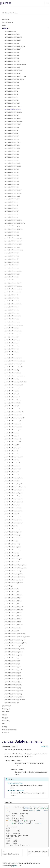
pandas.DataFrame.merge (12, 544)
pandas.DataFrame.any (12, 262)
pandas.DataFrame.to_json (13, 673)
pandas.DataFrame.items (13, 109)
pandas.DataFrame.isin (12, 139)
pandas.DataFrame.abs (12, 256)
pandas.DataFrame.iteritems (13, 112)
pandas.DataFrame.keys (12, 115)
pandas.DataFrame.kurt (12, 301)
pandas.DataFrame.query (12, 148)
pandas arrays (7, 706)
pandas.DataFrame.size (12, 58)
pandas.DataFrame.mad (12, 307)
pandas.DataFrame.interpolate (14, 457)
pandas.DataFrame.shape (12, 61)
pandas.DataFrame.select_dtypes (15, 46)
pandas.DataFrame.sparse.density (15, 634)
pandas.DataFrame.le (11, 208)
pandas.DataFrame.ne (11, 214)
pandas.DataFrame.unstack (13, 508)
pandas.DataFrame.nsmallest (13, 499)
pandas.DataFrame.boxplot (13, 628)
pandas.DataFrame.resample (13, 571)
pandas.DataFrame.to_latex (13, 682)
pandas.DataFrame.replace (13, 475)
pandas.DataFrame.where (12, 142)
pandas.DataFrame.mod (12, 169)
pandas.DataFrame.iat (11, 94)
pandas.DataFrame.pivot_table (14, 484)
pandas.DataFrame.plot (12, 592)
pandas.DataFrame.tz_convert (14, 580)
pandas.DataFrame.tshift (12, 562)
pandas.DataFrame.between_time (15, 376)
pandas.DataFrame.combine (13, 220)
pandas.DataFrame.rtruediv (13, 190)
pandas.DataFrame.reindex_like (14, 412)
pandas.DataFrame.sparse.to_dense (16, 643)
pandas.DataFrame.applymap (13, 229)
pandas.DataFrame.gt (11, 205)
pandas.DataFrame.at (11, 91)
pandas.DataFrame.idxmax (13, 400)
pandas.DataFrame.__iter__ (13, 106)
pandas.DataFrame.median (13, 316)
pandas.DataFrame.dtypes (13, 40)
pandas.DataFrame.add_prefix (14, 364)
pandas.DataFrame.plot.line (13, 619)
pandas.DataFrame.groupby (13, 244)
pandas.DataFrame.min (12, 319)
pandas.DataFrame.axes (12, 52)
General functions (8, 22)
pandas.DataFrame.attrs (12, 589)
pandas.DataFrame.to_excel (13, 670)
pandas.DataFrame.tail (11, 130)
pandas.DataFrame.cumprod (13, 286)
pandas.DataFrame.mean (12, 313)
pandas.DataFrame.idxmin (12, 403)
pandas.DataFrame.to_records (14, 691)
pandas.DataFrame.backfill (13, 442)
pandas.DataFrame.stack (12, 505)
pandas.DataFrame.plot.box (13, 604)
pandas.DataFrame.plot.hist (13, 613)
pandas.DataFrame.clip (12, 265)
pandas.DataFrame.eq (11, 217)
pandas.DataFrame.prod (12, 328)
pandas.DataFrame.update (13, 547)
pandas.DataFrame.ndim (12, 55)
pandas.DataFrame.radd (12, 178)
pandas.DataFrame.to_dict (13, 667)
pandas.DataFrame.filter (12, 391)
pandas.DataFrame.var (11, 355)
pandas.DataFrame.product (13, 331)
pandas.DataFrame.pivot (12, 481)
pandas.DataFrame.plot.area (13, 595)
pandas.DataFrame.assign (12, 535)
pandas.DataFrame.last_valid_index (15, 568)
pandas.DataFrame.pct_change (14, 325)
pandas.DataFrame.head (12, 88)
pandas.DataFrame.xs (11, 133)
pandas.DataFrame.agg (12, 235)
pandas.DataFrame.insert (12, 103)
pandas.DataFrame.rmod (12, 196)
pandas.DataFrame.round (12, 340)
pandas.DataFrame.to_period (13, 574)
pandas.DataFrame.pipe (12, 232)
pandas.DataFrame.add (12, 151)
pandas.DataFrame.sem (12, 343)
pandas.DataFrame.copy (12, 82)
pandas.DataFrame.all (11, 259)
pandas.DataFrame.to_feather (14, 679)
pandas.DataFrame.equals (13, 388)
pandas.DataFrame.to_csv (12, 658)
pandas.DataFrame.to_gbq (13, 688)
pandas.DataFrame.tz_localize (14, 583)
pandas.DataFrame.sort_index (14, 493)
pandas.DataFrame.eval (12, 298)
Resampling (6, 721)
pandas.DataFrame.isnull (12, 463)
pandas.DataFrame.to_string (13, 694)
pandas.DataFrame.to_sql (12, 664)
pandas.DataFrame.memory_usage (15, 64)
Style (4, 724)
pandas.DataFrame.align (12, 370)
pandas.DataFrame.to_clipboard (14, 697)
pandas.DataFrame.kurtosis (13, 304)
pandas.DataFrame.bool (12, 85)
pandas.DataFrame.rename (13, 415)
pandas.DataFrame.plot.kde (13, 616)
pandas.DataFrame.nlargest (13, 496)
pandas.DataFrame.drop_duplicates (15, 382)
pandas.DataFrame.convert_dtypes (15, 76)
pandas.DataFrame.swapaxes (14, 511)
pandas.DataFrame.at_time (13, 373)
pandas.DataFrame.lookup (13, 124)
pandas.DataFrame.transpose (14, 529)
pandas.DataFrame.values (12, 49)
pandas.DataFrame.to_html (13, 676)
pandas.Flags (9, 586)
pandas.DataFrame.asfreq (12, 550)
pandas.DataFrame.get (11, 136)
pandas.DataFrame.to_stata (13, 685)
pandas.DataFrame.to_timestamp (15, 577)
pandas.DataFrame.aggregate (14, 238)
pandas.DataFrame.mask (12, 145)
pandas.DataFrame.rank (12, 337)
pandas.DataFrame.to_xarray (13, 523)
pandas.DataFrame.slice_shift (14, 559)
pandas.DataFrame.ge (11, 211)
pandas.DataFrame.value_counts (15, 361)
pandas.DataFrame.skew (12, 346)
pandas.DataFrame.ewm (12, 253)
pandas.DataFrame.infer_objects (14, 79)
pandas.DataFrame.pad (12, 472)
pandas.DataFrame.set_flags (13, 70)
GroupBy (5, 718)
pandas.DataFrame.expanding (14, 250)
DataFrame (6, 28)
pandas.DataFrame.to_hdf (12, 661)
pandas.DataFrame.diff (11, 295)
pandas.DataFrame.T (11, 526)
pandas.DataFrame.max (12, 310)
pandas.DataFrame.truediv (13, 163)
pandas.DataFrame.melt (12, 514)
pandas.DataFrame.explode (13, 517)
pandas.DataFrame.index (12, 34)
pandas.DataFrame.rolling (12, 247)
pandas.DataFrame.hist (12, 631)
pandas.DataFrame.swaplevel (14, 502)
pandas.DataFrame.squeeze (13, 520)
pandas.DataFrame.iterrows (13, 118)
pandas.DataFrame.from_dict (13, 646)
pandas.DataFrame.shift (12, 556)
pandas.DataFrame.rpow (12, 199)
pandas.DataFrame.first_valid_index (15, 565)
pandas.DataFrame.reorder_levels (15, 487)
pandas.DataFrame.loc (11, 97)
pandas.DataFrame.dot (11, 175)
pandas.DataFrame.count (12, 274)
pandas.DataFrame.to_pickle (13, 655)
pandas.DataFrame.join (12, 541)
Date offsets (6, 712)
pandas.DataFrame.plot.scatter (14, 625)
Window (5, 715)
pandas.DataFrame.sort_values (14, 490)
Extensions (6, 733)
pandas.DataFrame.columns (13, 37)
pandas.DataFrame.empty (12, 67)
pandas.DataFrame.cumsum (13, 289)
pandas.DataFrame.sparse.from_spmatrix (17, 637)
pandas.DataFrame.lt (11, 202)
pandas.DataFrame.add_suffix (14, 367)
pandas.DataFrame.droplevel (13, 478)
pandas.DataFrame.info (12, 43)
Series (4, 25)
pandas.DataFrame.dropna (13, 448)
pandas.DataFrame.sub (12, 154)
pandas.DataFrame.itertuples (13, 121)
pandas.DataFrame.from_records (15, 649)
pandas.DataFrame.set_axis (13, 427)
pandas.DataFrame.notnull (13, 469)
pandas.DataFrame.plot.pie (13, 622)
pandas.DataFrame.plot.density (14, 607)
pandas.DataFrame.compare (13, 538)
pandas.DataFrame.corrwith (13, 271)
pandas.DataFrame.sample (13, 424)
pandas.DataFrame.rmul (12, 184)
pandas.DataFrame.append (13, 532)
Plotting (5, 727)
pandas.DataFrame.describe (13, 292)
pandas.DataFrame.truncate (13, 439)
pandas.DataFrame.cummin (13, 283)
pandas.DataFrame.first (12, 394)
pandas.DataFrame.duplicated (14, 385)
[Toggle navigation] (47, 3)
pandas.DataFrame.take (12, 436)
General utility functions (9, 730)
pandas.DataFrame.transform (13, 241)
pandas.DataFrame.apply (12, 226)
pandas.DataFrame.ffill (11, 451)
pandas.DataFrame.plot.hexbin (14, 610)
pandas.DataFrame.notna (12, 466)
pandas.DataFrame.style (12, 703)
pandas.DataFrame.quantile (13, 334)
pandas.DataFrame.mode (12, 322)
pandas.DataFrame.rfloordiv (13, 193)
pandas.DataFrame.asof (12, 553)
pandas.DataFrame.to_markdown (15, 700)
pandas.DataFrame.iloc (12, 100)
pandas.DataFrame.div (11, 160)
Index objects (6, 709)
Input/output (6, 19)
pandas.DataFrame (10, 31)
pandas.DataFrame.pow (12, 172)
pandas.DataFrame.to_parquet (14, 652)
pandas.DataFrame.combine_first (15, 223)
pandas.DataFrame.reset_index (14, 421)
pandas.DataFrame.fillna (12, 454)
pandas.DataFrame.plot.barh (13, 601)
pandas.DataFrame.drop (12, 379)
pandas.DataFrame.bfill (12, 445)
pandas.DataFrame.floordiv (13, 166)
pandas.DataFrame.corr (12, 268)
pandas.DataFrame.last (12, 406)
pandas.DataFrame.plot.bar (13, 598)
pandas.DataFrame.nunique (13, 358)
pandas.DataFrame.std (11, 352)
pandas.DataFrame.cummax (13, 280)
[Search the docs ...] (25, 13)
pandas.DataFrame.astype (13, 73)
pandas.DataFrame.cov (12, 277)
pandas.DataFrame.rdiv (12, 187)
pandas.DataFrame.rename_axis (14, 418)
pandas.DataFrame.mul (12, 157)
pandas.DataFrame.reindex (13, 409)
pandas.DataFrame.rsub (12, 181)
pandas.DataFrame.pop (12, 127)
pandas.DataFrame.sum (12, 349)
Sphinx (15, 866)
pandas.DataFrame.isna (12, 460)
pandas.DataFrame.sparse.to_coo (15, 640)
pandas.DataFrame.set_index (13, 430)
